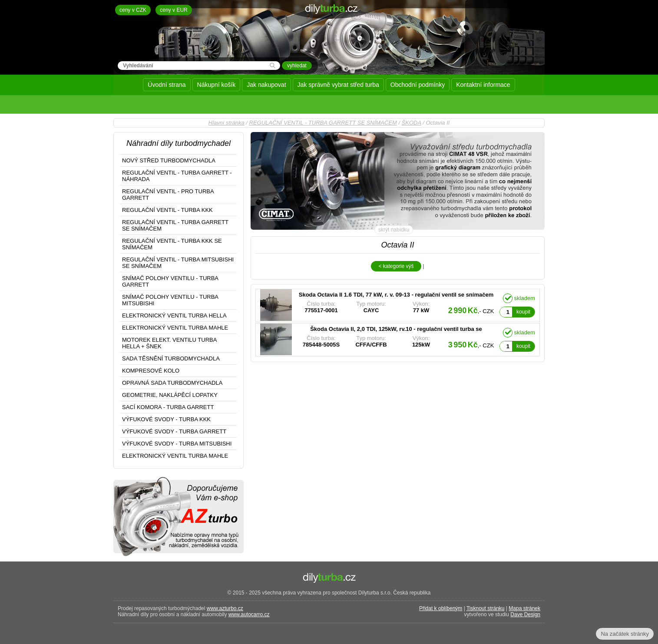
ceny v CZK (133, 10)
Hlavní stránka (226, 123)
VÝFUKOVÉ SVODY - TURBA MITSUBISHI (177, 444)
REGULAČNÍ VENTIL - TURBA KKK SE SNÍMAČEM (172, 244)
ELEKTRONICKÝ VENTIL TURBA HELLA (174, 315)
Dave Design (525, 614)
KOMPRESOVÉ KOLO (151, 371)
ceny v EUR (174, 10)
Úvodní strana (167, 85)
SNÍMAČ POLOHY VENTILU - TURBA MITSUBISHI (170, 300)
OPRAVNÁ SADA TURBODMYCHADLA (172, 383)
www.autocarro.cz (249, 614)
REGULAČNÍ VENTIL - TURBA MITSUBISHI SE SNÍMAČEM (178, 263)
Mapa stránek (524, 608)
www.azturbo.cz (225, 608)
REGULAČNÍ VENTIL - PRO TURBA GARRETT (168, 195)
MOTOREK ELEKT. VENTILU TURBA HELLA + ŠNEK (169, 343)
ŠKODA (412, 123)
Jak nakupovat (266, 85)
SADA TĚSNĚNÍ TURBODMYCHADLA (171, 358)
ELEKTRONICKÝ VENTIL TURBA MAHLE (175, 328)
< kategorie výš (396, 266)
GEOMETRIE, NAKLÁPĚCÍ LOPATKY (170, 395)
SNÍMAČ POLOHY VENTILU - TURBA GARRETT (170, 281)
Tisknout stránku (486, 608)
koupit (523, 312)
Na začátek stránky (625, 634)
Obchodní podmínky (418, 85)
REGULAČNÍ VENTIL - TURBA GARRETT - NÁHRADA (177, 176)
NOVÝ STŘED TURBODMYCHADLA (169, 160)
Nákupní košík (217, 85)
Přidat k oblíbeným (441, 608)
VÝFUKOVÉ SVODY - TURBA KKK (166, 419)
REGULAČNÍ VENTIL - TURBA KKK (167, 210)
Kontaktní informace (483, 85)
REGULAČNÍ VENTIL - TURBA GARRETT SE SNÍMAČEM (323, 123)
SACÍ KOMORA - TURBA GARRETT (168, 407)
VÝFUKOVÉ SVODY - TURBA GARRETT (174, 431)
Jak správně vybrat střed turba (338, 85)
